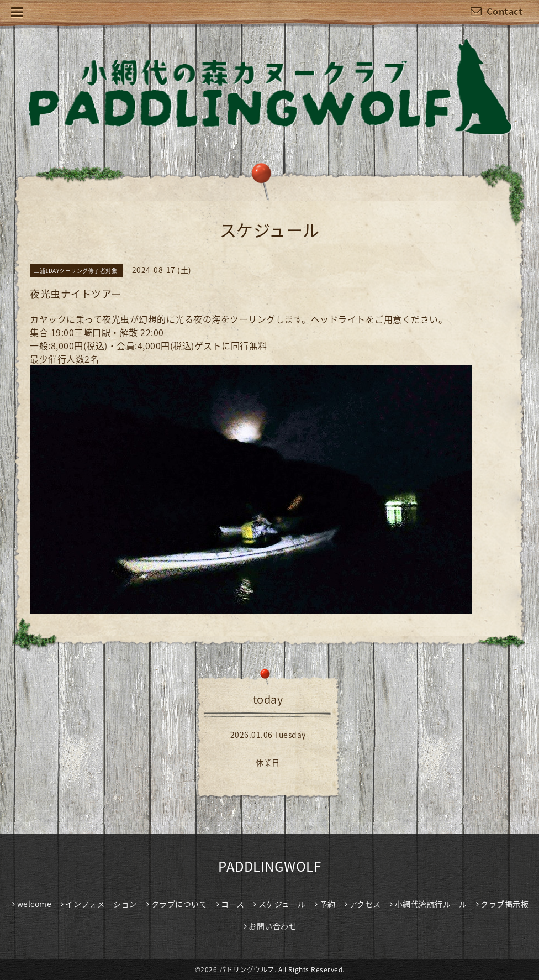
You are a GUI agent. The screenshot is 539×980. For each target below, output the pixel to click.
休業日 (268, 762)
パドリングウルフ (247, 969)
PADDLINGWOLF (269, 866)
